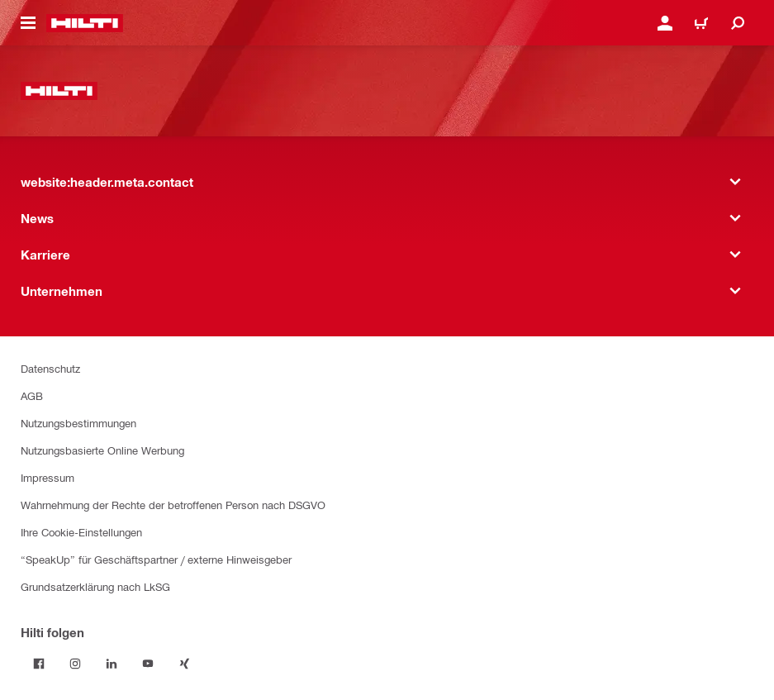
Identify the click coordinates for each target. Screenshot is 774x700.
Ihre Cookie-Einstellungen (81, 532)
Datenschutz (50, 368)
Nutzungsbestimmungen (78, 423)
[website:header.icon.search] (738, 23)
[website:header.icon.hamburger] (28, 23)
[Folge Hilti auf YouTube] (148, 664)
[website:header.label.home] (85, 23)
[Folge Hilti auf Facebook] (39, 664)
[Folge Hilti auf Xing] (184, 664)
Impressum (47, 477)
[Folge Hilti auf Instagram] (75, 664)
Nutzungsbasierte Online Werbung (102, 450)
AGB (32, 395)
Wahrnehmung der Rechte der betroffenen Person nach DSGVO (173, 505)
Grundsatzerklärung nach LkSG (95, 586)
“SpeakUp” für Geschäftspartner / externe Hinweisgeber (156, 559)
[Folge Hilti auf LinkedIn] (112, 664)
